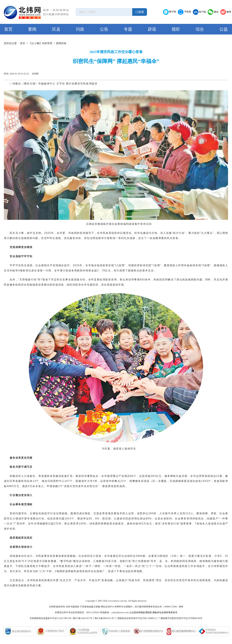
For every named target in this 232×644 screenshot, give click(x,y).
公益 (224, 29)
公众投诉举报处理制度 (140, 612)
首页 (8, 29)
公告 (104, 29)
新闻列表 (61, 43)
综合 (200, 29)
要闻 (32, 29)
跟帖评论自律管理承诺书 (165, 612)
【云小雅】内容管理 (41, 43)
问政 (80, 29)
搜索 (140, 12)
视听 (176, 29)
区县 (56, 29)
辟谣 (152, 29)
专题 (128, 29)
